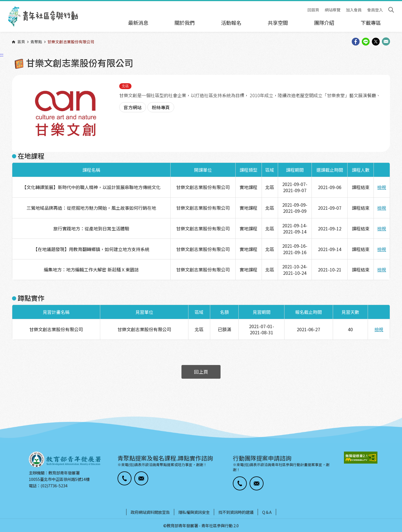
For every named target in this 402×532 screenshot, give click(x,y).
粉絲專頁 (161, 107)
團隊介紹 (324, 23)
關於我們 (185, 23)
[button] (125, 478)
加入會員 (354, 10)
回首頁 (313, 10)
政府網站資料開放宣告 (150, 512)
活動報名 (231, 23)
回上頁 (201, 372)
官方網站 (133, 107)
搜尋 (391, 10)
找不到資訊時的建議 (236, 512)
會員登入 (375, 10)
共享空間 (278, 23)
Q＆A (267, 512)
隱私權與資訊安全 (194, 512)
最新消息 (138, 23)
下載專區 (371, 23)
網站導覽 (332, 10)
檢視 (382, 187)
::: (2, 4)
